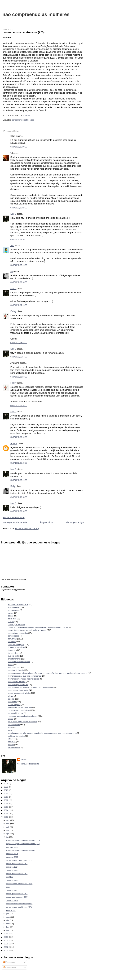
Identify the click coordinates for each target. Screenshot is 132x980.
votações (12, 739)
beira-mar (12, 619)
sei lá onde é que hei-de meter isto (23, 722)
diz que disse (14, 653)
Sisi (12, 245)
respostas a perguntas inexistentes (23, 716)
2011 (6, 934)
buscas (11, 622)
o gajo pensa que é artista (19, 693)
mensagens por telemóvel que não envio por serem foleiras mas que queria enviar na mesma (48, 673)
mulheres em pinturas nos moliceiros (24, 679)
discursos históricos (16, 647)
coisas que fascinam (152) (17, 874)
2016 (6, 804)
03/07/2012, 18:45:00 (19, 343)
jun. (8, 914)
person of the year (16, 713)
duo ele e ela (13, 656)
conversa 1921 (12, 890)
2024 (6, 784)
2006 (6, 950)
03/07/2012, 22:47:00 (19, 357)
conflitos (9, 877)
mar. (8, 924)
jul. (8, 837)
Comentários (10, 967)
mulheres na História (17, 682)
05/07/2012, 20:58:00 (19, 497)
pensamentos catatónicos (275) (24, 32)
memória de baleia (16, 670)
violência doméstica (16, 736)
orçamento (12, 702)
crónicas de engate (16, 644)
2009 (6, 940)
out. (8, 827)
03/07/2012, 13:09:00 (19, 147)
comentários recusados (18, 633)
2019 (6, 794)
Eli (12, 271)
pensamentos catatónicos (23, 120)
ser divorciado (14, 725)
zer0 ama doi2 (14, 747)
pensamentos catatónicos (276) (19, 884)
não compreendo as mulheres (36, 14)
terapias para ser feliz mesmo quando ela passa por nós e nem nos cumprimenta (42, 733)
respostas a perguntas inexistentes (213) (23, 844)
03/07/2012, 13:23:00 (19, 208)
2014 (6, 810)
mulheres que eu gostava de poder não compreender (30, 687)
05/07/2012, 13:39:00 (19, 463)
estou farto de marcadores (19, 662)
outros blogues (14, 705)
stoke (10, 730)
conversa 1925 (12, 857)
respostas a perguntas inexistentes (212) (23, 850)
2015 (6, 807)
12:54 (27, 115)
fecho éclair (11, 910)
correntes (12, 642)
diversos (12, 650)
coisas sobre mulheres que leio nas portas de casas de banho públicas (38, 627)
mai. (8, 917)
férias (10, 665)
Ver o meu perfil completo (28, 764)
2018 (6, 797)
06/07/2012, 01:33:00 (19, 511)
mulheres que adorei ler (18, 685)
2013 (6, 814)
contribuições (14, 636)
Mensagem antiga (75, 522)
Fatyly (13, 311)
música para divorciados (18, 690)
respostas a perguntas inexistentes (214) (23, 840)
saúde (11, 719)
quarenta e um (12, 847)
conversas (12, 639)
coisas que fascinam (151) (17, 894)
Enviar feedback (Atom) (27, 529)
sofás (8, 887)
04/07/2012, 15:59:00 (19, 377)
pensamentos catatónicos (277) (19, 860)
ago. (8, 834)
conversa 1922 (12, 880)
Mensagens (9, 962)
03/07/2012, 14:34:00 (19, 239)
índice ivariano (14, 667)
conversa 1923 (12, 870)
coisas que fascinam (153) (17, 864)
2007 (6, 947)
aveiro (11, 613)
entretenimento (14, 659)
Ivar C (13, 214)
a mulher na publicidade (18, 604)
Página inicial (47, 522)
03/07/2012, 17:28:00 (19, 305)
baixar (11, 616)
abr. (8, 920)
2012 (6, 817)
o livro (10, 696)
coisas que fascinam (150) (17, 897)
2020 (6, 790)
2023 (6, 787)
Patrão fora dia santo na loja (20, 707)
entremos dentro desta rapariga (19, 904)
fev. (8, 927)
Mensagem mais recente (15, 522)
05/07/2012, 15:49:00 (19, 480)
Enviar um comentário (14, 517)
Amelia (14, 443)
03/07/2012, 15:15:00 (19, 265)
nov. (8, 824)
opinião (11, 699)
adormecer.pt (14, 610)
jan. (8, 930)
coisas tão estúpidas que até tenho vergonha (27, 630)
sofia (10, 727)
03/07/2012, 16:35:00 (19, 282)
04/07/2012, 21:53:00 (19, 406)
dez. (8, 820)
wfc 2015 (12, 742)
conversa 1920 (12, 900)
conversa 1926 (12, 854)
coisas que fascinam (17, 624)
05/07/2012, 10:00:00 (19, 437)
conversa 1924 (12, 867)
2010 (6, 937)
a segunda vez (14, 607)
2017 (6, 800)
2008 (6, 944)
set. (8, 830)
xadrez (11, 745)
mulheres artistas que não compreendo (25, 676)
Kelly (13, 486)
